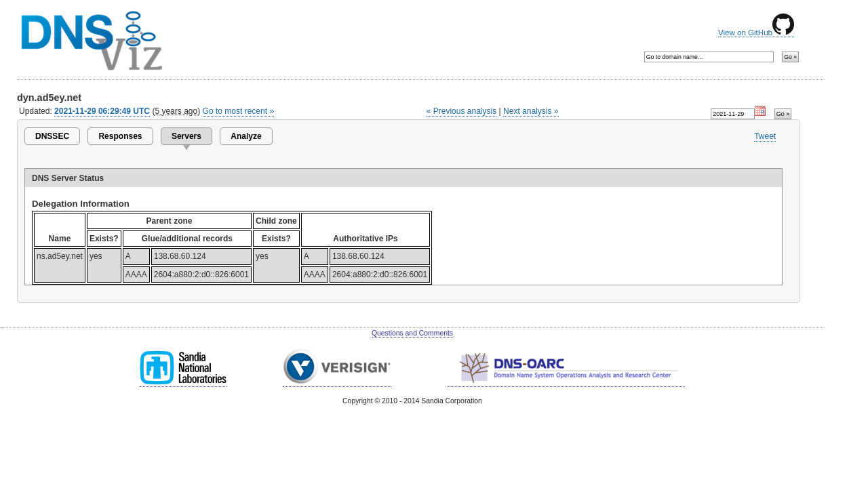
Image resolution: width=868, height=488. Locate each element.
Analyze (246, 136)
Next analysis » (531, 111)
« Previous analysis (462, 111)
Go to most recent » (239, 111)
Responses (120, 136)
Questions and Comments (412, 333)
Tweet (765, 136)
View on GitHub (756, 33)
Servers (186, 136)
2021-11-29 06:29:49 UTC (102, 111)
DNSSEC (52, 136)
